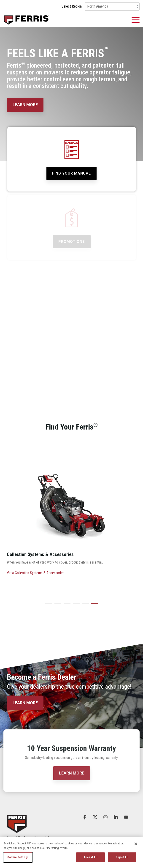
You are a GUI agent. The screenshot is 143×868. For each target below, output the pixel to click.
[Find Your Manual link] (71, 173)
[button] (136, 19)
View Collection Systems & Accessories (36, 573)
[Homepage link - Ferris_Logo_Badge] (17, 830)
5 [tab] (84, 605)
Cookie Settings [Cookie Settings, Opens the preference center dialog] (18, 857)
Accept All (90, 857)
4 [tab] (75, 605)
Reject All (122, 857)
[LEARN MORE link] (25, 105)
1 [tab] (48, 605)
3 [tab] (66, 605)
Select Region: (72, 6)
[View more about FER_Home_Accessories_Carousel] (71, 497)
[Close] (136, 844)
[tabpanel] (71, 519)
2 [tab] (57, 605)
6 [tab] (93, 605)
